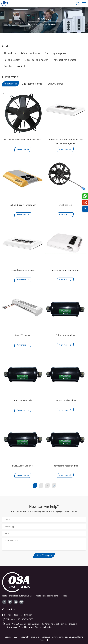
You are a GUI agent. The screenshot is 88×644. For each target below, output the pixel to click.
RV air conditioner (30, 53)
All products (10, 53)
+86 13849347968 (25, 620)
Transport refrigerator (64, 60)
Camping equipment (56, 53)
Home (33, 24)
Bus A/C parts (55, 84)
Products (41, 24)
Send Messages (44, 555)
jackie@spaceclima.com (22, 615)
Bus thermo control (53, 24)
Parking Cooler (12, 60)
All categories (10, 84)
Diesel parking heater (36, 60)
